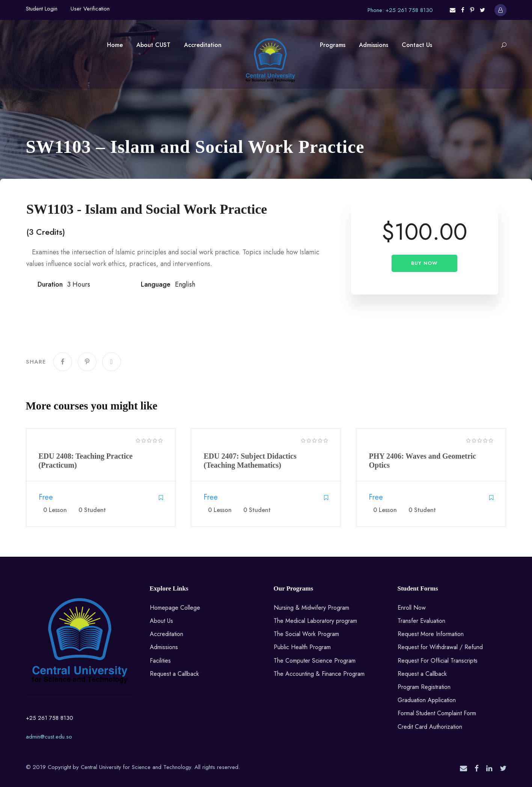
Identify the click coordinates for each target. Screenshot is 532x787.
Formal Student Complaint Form (437, 713)
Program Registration (424, 687)
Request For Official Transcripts (438, 661)
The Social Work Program (306, 634)
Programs (333, 45)
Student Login (42, 9)
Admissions (374, 45)
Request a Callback (174, 674)
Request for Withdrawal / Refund (440, 647)
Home (115, 45)
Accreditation (203, 45)
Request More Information (431, 634)
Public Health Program (302, 647)
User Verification (90, 9)
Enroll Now (412, 608)
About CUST (153, 45)
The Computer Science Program (315, 661)
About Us (161, 621)
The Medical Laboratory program (315, 621)
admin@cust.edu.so (49, 737)
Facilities (160, 661)
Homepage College (175, 608)
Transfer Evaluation (421, 621)
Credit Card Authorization (430, 727)
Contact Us (417, 45)
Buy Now (424, 263)
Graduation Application (427, 700)
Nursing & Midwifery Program (311, 608)
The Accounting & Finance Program (319, 674)
